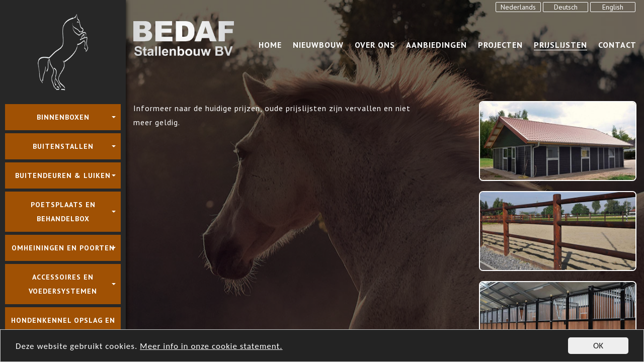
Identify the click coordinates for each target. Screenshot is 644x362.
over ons (375, 45)
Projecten (500, 45)
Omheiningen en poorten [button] (63, 248)
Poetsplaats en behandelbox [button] (63, 212)
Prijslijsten (560, 45)
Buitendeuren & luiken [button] (63, 175)
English (613, 7)
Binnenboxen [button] (63, 117)
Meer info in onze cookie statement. (211, 347)
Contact (617, 45)
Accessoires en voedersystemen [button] (63, 284)
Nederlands (518, 7)
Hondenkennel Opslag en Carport (63, 327)
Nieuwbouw (318, 45)
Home (270, 45)
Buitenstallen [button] (63, 146)
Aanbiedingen (436, 45)
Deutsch (566, 7)
